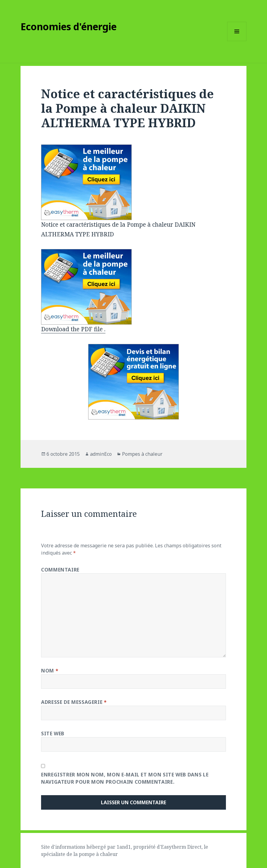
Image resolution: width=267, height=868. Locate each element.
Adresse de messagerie (74, 702)
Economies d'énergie (69, 26)
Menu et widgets (237, 41)
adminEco (101, 454)
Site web (53, 734)
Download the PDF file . (73, 329)
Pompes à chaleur (142, 454)
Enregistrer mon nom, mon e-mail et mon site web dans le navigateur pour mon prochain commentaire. (125, 778)
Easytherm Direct (181, 847)
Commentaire (60, 570)
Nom (50, 671)
